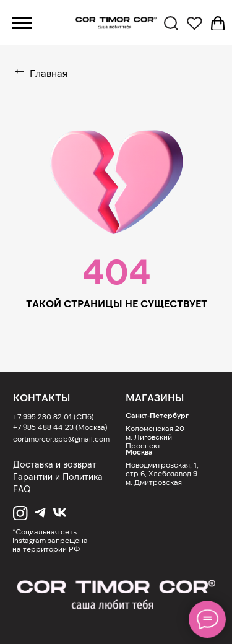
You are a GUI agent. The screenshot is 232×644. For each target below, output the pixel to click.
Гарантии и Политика (58, 476)
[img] (116, 595)
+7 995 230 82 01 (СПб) (54, 416)
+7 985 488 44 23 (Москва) (60, 427)
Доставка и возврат (55, 464)
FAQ (22, 489)
